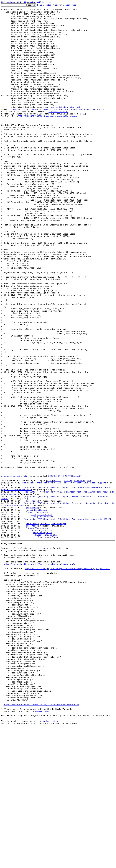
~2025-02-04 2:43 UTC (60, 570)
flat (49, 575)
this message (39, 655)
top (89, 575)
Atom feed (76, 6)
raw (83, 136)
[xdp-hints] (32, 600)
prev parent (14, 570)
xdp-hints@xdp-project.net (65, 128)
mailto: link (42, 851)
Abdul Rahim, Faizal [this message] (46, 627)
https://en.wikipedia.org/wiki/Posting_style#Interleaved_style (40, 675)
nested (57, 575)
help (44, 6)
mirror (63, 6)
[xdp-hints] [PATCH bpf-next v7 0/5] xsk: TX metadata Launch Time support (64, 578)
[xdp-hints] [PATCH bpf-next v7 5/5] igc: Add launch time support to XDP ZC (67, 621)
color (53, 6)
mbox (40, 666)
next (4, 570)
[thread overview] (58, 133)
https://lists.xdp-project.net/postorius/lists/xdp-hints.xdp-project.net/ (67, 680)
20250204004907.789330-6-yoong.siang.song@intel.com (47, 139)
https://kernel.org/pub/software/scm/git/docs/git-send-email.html (41, 843)
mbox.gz (68, 575)
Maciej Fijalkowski (37, 610)
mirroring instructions (47, 862)
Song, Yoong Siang (38, 613)
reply (24, 570)
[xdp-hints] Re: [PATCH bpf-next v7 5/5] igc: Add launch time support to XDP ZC (58, 130)
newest (77, 570)
